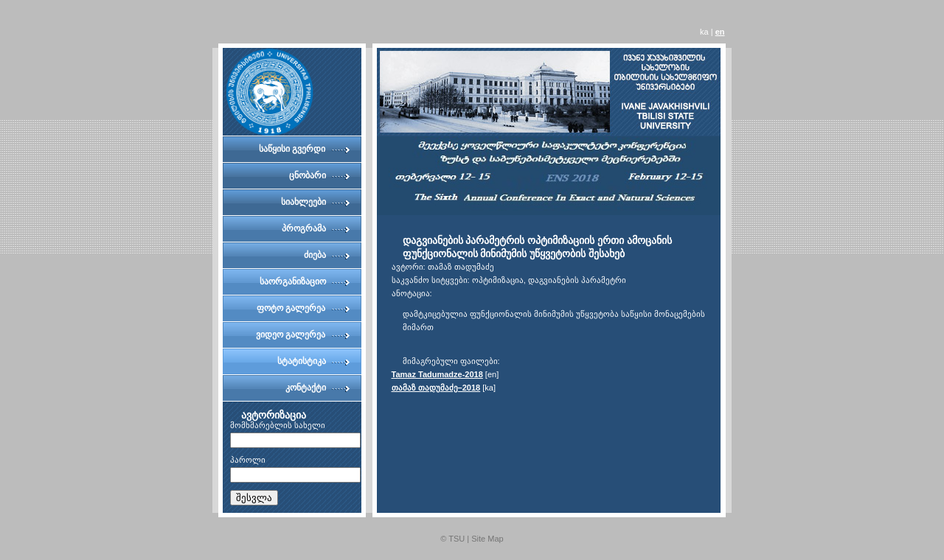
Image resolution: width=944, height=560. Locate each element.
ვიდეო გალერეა (291, 335)
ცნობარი (308, 175)
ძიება (315, 255)
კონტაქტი (306, 388)
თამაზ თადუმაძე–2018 (436, 388)
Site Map (487, 539)
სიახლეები (303, 202)
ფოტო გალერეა (291, 308)
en (720, 32)
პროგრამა (304, 228)
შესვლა (254, 498)
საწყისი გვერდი (292, 149)
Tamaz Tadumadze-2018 (437, 374)
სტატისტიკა (302, 361)
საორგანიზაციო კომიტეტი (293, 286)
